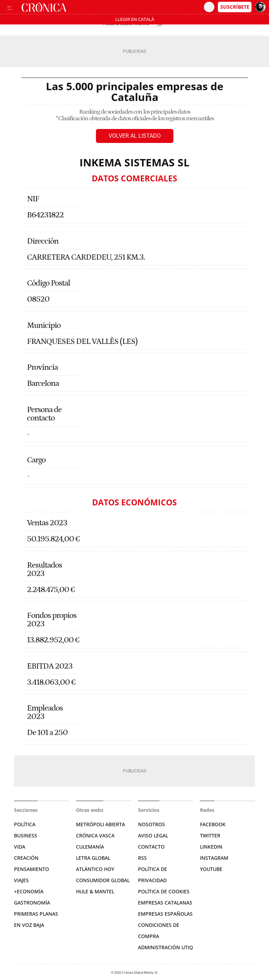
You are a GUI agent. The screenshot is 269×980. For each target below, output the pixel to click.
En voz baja (29, 925)
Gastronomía (32, 903)
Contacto (151, 847)
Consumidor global (103, 880)
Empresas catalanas (165, 903)
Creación (26, 858)
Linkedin (211, 847)
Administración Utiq (165, 947)
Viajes (21, 880)
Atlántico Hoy (95, 869)
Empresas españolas (165, 914)
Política (25, 824)
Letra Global (93, 858)
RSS (142, 858)
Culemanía (90, 847)
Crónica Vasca (95, 835)
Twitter (210, 835)
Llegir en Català (135, 19)
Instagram (214, 858)
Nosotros (151, 824)
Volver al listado (135, 136)
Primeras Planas (36, 914)
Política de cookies (164, 891)
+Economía (29, 891)
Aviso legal (153, 835)
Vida (20, 847)
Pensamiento (32, 869)
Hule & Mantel (95, 891)
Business (26, 835)
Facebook (213, 824)
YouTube (211, 869)
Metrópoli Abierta (101, 824)
